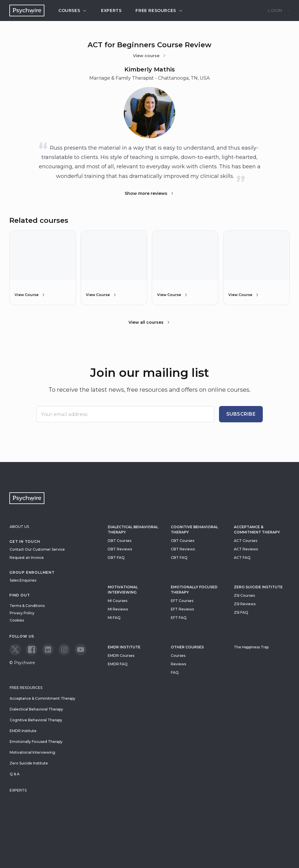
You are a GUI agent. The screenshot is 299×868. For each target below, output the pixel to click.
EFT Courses (182, 601)
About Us (19, 527)
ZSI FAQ (241, 612)
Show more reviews (149, 193)
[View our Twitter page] (15, 650)
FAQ (175, 672)
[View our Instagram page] (64, 650)
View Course (30, 295)
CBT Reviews (183, 549)
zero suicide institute (258, 587)
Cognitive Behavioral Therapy (194, 530)
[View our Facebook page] (32, 650)
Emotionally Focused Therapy (194, 590)
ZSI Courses (244, 595)
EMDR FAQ (118, 664)
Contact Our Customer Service (37, 549)
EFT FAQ (179, 618)
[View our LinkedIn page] (48, 650)
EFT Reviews (182, 609)
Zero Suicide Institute (29, 763)
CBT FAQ (179, 558)
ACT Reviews (246, 549)
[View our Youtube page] (81, 650)
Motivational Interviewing (123, 590)
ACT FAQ (242, 558)
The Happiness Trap (251, 647)
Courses (73, 10)
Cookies (17, 620)
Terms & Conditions (27, 606)
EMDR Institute (124, 647)
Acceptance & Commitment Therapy (257, 530)
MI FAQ (114, 618)
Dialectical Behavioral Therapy (133, 530)
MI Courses (118, 601)
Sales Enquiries (23, 580)
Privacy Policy (22, 613)
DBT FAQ (116, 558)
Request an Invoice (27, 558)
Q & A (15, 774)
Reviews (178, 664)
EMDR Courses (121, 656)
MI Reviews (118, 609)
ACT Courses (246, 541)
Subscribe (241, 414)
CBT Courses (182, 541)
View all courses (149, 322)
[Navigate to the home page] (27, 10)
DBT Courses (120, 541)
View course (150, 56)
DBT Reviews (120, 549)
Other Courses (187, 647)
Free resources (159, 10)
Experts (111, 10)
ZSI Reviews (245, 604)
